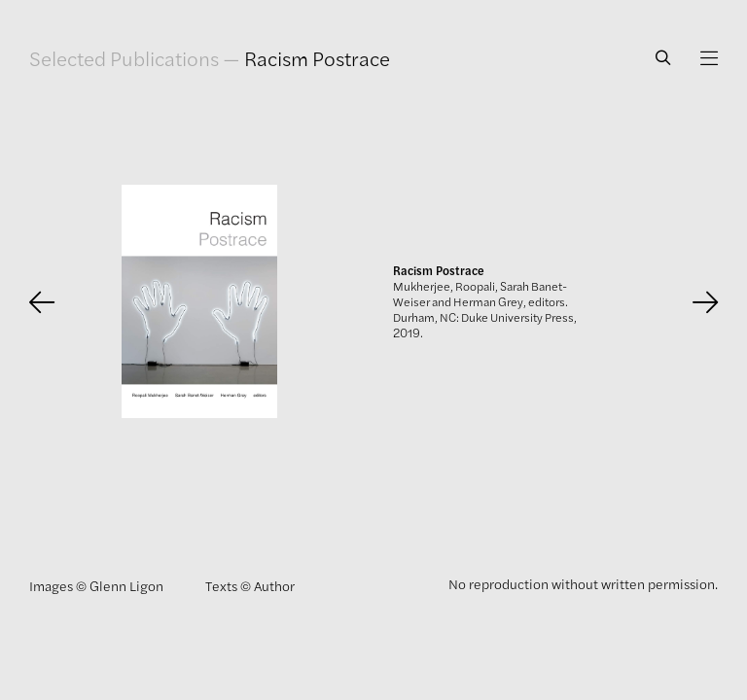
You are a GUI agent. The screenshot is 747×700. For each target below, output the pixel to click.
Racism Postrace (317, 58)
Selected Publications (124, 58)
